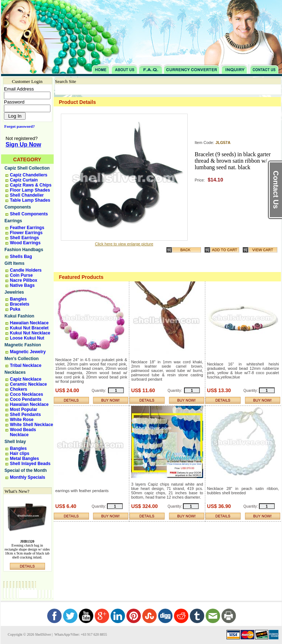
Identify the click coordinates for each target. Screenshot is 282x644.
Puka (15, 309)
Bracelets (20, 304)
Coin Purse (21, 275)
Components (18, 207)
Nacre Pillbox (24, 280)
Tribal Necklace (26, 365)
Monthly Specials (28, 477)
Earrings (14, 221)
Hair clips (20, 454)
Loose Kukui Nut (27, 338)
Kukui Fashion (20, 316)
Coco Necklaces (27, 394)
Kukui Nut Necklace (30, 333)
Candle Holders (26, 270)
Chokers (19, 389)
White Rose (22, 420)
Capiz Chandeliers (29, 175)
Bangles (19, 299)
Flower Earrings (26, 233)
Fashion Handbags (24, 250)
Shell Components (29, 214)
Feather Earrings (27, 228)
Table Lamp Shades (30, 200)
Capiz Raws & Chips (31, 185)
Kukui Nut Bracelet (29, 328)
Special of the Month (26, 470)
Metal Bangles (25, 459)
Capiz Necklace (26, 379)
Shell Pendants (26, 415)
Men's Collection (22, 359)
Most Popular (24, 409)
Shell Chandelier (27, 195)
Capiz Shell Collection (27, 168)
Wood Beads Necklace (23, 432)
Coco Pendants (26, 399)
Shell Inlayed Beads (30, 464)
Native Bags (23, 285)
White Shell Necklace (32, 425)
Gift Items (15, 263)
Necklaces (15, 372)
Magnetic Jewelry (28, 352)
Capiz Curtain (24, 180)
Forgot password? (18, 126)
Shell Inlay (15, 442)
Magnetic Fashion (23, 345)
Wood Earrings (25, 243)
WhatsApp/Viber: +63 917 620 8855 (80, 634)
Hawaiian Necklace (29, 323)
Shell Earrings (25, 238)
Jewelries (14, 292)
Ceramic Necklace (29, 384)
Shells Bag (21, 257)
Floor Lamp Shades (30, 190)
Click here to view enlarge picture (124, 244)
